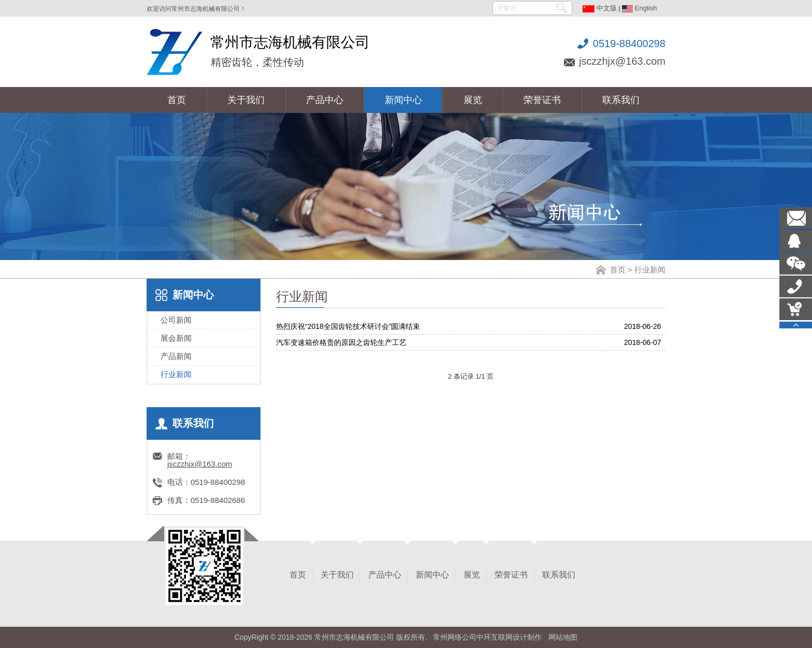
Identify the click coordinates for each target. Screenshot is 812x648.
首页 (618, 270)
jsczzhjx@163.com (622, 61)
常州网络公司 (455, 637)
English (639, 8)
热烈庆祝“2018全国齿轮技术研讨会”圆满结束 (348, 326)
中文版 (600, 8)
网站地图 (563, 637)
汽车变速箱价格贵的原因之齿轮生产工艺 (341, 342)
